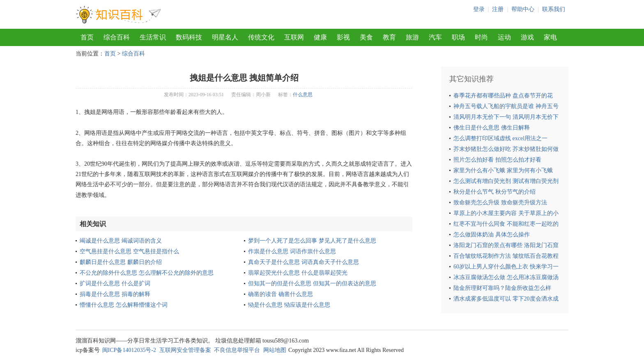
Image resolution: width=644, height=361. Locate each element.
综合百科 (117, 37)
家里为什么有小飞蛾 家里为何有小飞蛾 (503, 170)
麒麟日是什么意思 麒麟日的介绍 (121, 262)
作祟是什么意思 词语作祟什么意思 (292, 251)
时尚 (481, 37)
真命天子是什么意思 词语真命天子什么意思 (304, 262)
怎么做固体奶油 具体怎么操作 (492, 235)
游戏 (527, 37)
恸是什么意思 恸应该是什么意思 (289, 305)
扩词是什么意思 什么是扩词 (115, 283)
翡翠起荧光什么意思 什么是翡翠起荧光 (298, 273)
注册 (498, 9)
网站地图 (275, 350)
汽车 (435, 37)
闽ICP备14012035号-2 (129, 350)
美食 (366, 37)
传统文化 (261, 37)
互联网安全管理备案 (185, 350)
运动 (504, 37)
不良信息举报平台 (237, 350)
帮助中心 (523, 9)
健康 (320, 37)
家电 (550, 37)
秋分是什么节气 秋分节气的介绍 (494, 192)
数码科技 (189, 37)
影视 (343, 37)
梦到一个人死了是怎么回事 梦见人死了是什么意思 (312, 241)
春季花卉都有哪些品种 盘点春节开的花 (503, 96)
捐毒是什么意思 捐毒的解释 (115, 294)
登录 (479, 9)
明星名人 (225, 37)
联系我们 (554, 9)
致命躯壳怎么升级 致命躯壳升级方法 (500, 202)
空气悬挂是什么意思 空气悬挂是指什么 (129, 251)
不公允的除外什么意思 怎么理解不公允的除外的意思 (147, 273)
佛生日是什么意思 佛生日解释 (492, 128)
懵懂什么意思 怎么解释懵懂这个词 (124, 305)
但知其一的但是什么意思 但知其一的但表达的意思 (312, 283)
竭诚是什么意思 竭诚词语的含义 (121, 241)
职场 (458, 37)
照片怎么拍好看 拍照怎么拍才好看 (497, 160)
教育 (389, 37)
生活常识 (153, 37)
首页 (87, 37)
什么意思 (303, 95)
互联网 (294, 37)
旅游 (412, 37)
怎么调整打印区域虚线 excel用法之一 (500, 138)
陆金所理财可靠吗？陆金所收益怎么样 (502, 288)
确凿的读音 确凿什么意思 (281, 294)
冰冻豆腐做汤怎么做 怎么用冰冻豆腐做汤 (506, 277)
